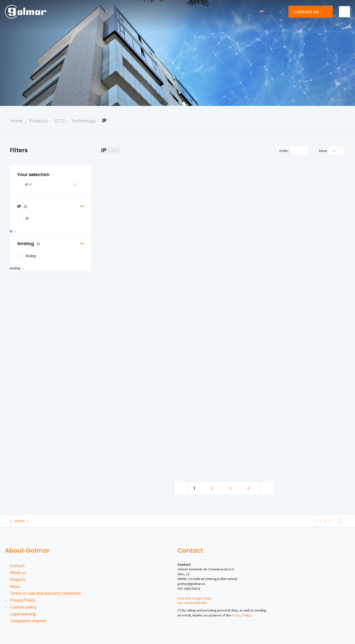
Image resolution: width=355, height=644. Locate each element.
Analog (30, 244)
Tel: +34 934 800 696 (192, 603)
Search (19, 521)
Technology (84, 121)
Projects (18, 579)
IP (105, 121)
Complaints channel (28, 621)
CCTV (60, 121)
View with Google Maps (195, 598)
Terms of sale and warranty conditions (45, 593)
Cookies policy (23, 607)
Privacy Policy (23, 600)
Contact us (308, 12)
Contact (17, 566)
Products (38, 121)
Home (16, 121)
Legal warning (23, 614)
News (15, 586)
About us (18, 572)
